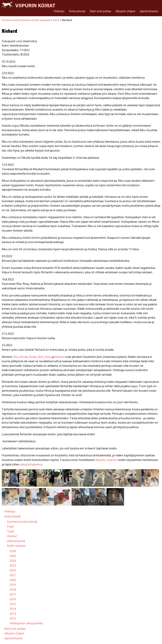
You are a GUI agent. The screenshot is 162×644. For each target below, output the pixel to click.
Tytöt (11, 531)
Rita (15, 357)
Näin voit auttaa (100, 11)
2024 (13, 561)
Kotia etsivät (77, 11)
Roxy (49, 357)
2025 (13, 556)
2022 (56, 20)
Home (6, 20)
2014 (13, 609)
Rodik (33, 357)
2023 (13, 566)
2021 (13, 575)
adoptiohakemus (31, 464)
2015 (13, 604)
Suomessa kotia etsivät (22, 522)
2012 (13, 618)
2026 (13, 551)
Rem (41, 357)
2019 (13, 585)
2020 (13, 580)
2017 (13, 594)
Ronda (24, 357)
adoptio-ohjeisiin (107, 460)
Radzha (60, 357)
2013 (13, 614)
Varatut (12, 536)
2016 (13, 599)
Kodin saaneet (41, 20)
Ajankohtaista (149, 11)
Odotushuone (16, 541)
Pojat (10, 526)
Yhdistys (59, 11)
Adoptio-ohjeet (125, 11)
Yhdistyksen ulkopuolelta (26, 623)
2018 (13, 590)
